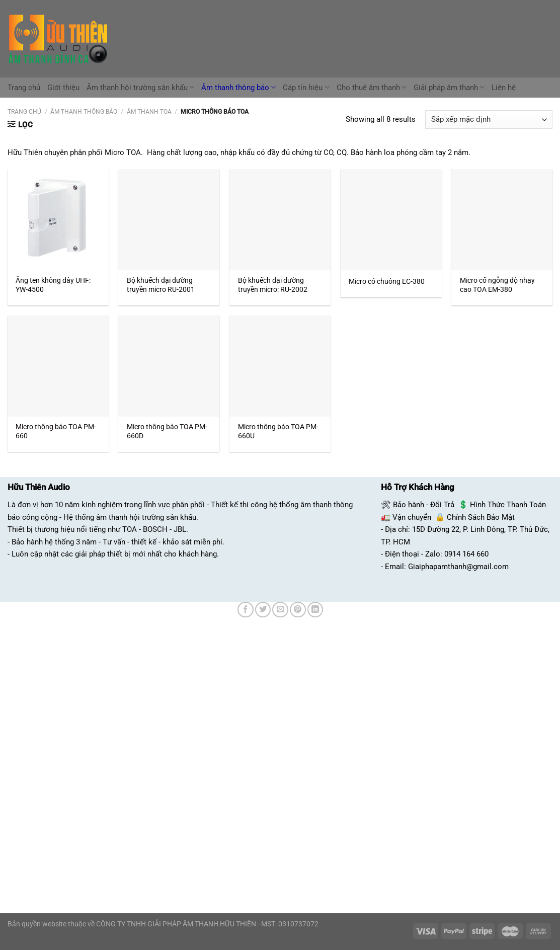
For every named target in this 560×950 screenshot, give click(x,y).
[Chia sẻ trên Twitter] (263, 610)
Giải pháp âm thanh (449, 87)
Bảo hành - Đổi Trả (424, 505)
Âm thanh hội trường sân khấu (140, 87)
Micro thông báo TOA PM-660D (167, 431)
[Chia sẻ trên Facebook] (246, 610)
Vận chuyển (412, 517)
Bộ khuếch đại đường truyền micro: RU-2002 (273, 285)
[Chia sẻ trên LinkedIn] (315, 610)
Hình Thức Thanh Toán (508, 505)
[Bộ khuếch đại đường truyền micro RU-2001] (169, 220)
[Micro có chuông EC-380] (391, 220)
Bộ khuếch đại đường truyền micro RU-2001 (161, 285)
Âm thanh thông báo (238, 87)
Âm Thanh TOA (149, 112)
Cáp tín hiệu (306, 87)
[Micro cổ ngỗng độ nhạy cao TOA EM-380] (502, 220)
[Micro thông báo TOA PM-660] (58, 366)
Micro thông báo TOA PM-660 (56, 431)
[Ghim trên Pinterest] (298, 610)
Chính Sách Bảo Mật (481, 517)
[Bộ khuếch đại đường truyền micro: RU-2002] (280, 220)
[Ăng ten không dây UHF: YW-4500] (58, 220)
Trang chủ (24, 88)
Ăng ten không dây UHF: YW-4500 (53, 285)
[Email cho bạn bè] (280, 610)
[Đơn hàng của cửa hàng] (489, 120)
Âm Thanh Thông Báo (84, 112)
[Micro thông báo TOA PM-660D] (169, 366)
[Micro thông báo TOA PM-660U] (280, 366)
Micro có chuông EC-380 (387, 281)
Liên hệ (504, 88)
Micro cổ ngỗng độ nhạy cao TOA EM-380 (497, 285)
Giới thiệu (63, 88)
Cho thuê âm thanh (372, 87)
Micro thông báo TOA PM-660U (278, 431)
